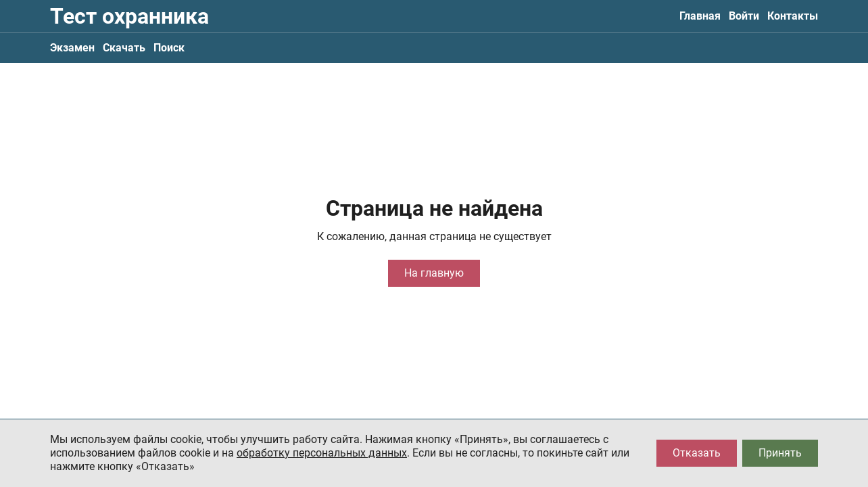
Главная (700, 16)
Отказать (697, 453)
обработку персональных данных (322, 453)
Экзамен (72, 48)
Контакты (793, 16)
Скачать (124, 48)
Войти (744, 16)
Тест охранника (129, 16)
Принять (780, 453)
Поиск (169, 48)
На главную (434, 273)
